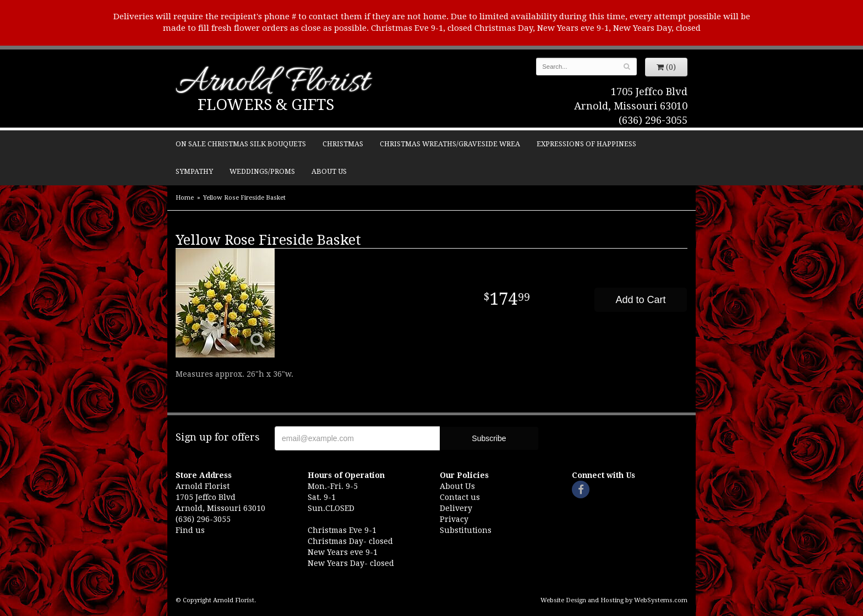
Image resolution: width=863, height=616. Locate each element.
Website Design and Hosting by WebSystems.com (614, 600)
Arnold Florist (272, 83)
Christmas (343, 144)
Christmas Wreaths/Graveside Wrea (450, 144)
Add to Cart (640, 300)
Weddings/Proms (262, 171)
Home (185, 198)
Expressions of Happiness (586, 144)
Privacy (454, 519)
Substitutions (466, 530)
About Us (329, 171)
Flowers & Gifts (266, 105)
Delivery (456, 508)
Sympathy (194, 171)
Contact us (460, 497)
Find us (190, 530)
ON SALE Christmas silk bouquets (241, 144)
